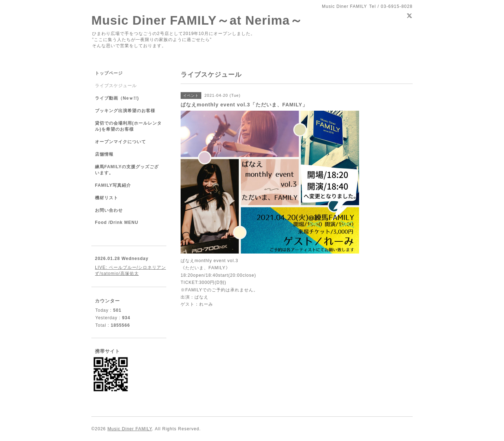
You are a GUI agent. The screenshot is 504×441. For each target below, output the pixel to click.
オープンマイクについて (120, 142)
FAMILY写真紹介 (113, 185)
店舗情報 (104, 154)
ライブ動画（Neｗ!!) (117, 98)
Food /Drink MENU (117, 222)
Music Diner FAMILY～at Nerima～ (197, 20)
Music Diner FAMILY (130, 429)
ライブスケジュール (116, 86)
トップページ (109, 73)
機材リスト (107, 198)
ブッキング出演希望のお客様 (125, 111)
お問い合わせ (109, 210)
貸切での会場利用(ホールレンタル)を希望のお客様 (128, 126)
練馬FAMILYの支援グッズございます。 (127, 170)
